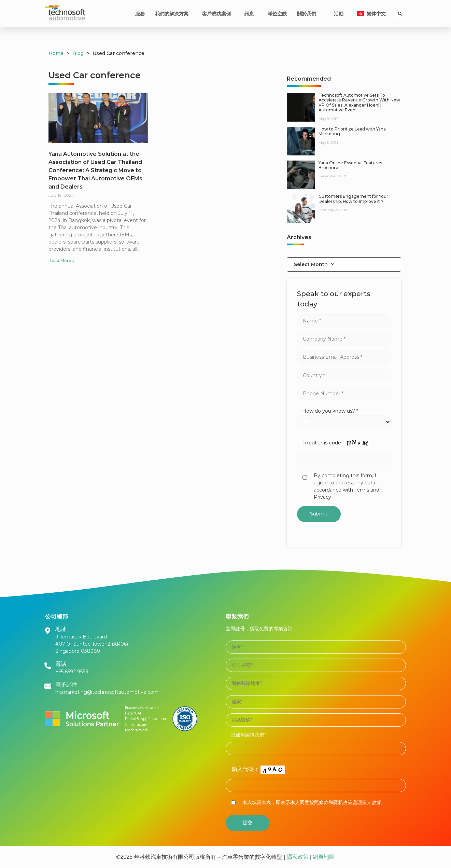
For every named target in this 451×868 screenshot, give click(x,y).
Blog (78, 53)
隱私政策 (298, 857)
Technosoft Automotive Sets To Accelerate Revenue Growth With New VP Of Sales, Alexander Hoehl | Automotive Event (359, 102)
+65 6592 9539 (72, 672)
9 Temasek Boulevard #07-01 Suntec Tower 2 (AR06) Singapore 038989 (92, 644)
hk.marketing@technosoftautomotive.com (107, 692)
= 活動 (338, 14)
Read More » (61, 260)
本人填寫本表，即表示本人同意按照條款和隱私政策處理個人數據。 (314, 802)
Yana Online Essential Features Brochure (350, 165)
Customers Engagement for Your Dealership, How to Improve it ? (353, 199)
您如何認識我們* (248, 735)
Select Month (314, 264)
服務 (140, 14)
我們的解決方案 (173, 14)
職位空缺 (277, 14)
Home (56, 53)
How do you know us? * (330, 411)
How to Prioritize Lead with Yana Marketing (352, 131)
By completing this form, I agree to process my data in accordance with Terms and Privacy (347, 486)
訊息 (251, 14)
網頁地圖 (323, 857)
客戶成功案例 (218, 14)
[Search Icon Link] (400, 14)
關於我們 (308, 14)
